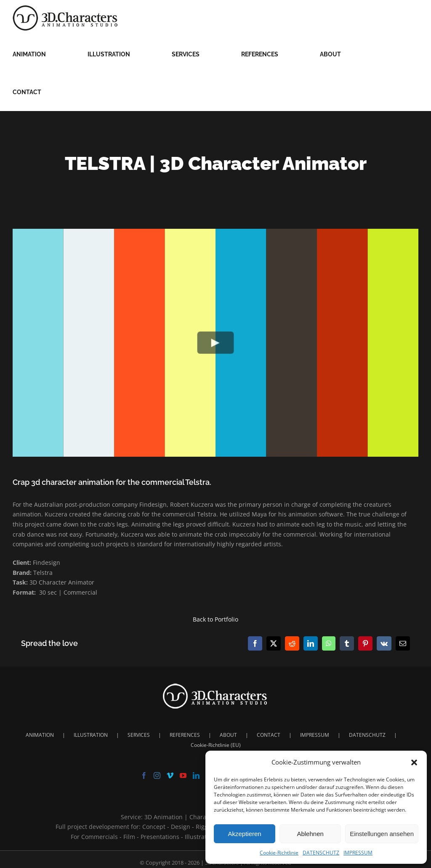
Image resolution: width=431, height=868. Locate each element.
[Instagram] (157, 775)
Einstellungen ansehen (382, 834)
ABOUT (228, 735)
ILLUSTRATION (91, 735)
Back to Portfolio (215, 619)
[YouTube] (183, 775)
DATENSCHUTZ (321, 853)
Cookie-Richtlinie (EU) (216, 745)
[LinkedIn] (196, 775)
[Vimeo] (170, 775)
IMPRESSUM (358, 853)
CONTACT (269, 735)
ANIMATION (40, 735)
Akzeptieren (244, 834)
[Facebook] (144, 775)
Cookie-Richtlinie (279, 853)
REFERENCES (185, 735)
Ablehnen (310, 834)
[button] (414, 762)
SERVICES (139, 735)
